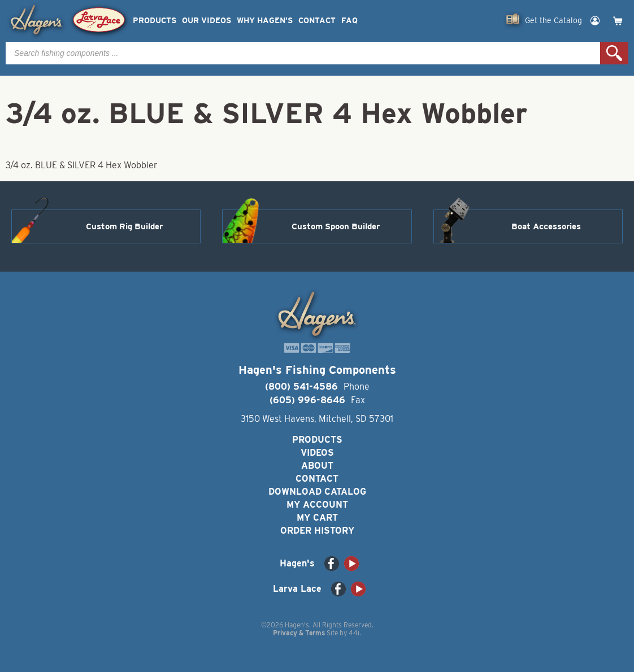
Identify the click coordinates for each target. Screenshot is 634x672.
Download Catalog (317, 492)
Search (614, 53)
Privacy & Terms (299, 633)
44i (354, 633)
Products (155, 21)
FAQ (349, 21)
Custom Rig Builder (124, 226)
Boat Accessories (546, 226)
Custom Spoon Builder (336, 226)
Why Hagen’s (265, 21)
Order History (317, 531)
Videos (317, 453)
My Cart (317, 518)
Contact (317, 21)
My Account (317, 505)
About (317, 466)
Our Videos (207, 21)
